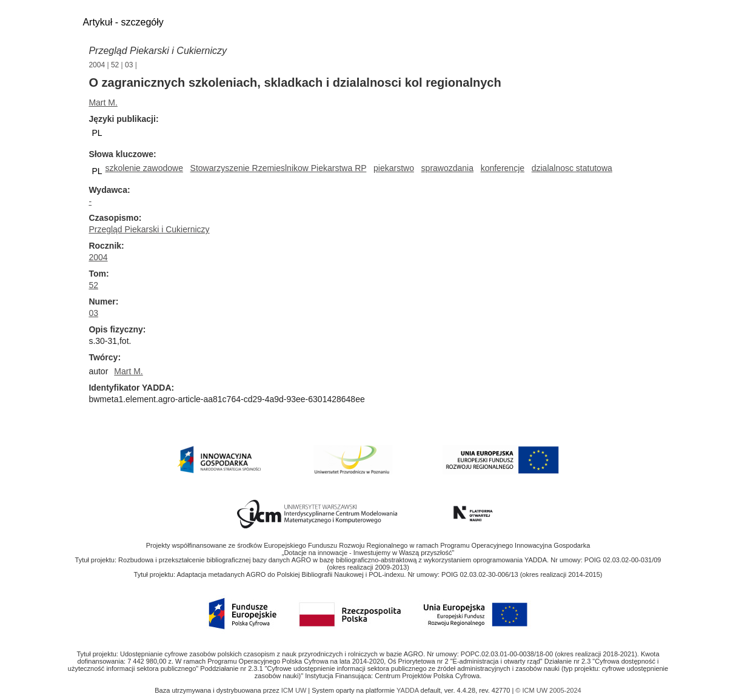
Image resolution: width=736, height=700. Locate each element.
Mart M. (103, 103)
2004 (97, 65)
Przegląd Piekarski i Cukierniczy (158, 51)
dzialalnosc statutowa (572, 168)
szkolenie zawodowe (144, 168)
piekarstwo (394, 168)
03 (129, 65)
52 (115, 65)
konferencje (503, 168)
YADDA (409, 690)
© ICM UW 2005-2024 (548, 690)
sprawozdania (447, 168)
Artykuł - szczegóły (123, 22)
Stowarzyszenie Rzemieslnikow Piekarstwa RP (279, 168)
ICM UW (295, 690)
